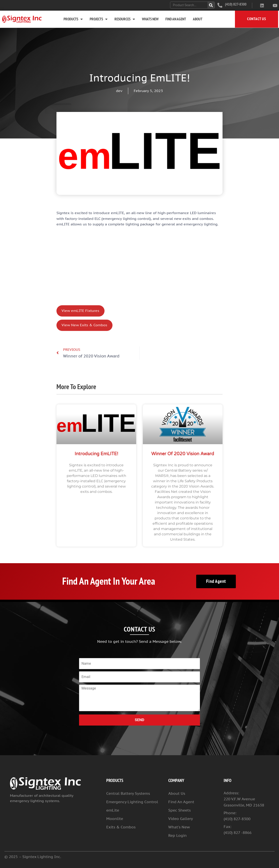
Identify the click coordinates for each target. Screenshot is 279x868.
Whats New (150, 19)
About (198, 19)
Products (73, 19)
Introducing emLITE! (96, 454)
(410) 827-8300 (236, 4)
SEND (139, 720)
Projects (99, 19)
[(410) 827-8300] (220, 5)
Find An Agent (176, 19)
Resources (125, 19)
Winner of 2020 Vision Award (183, 454)
